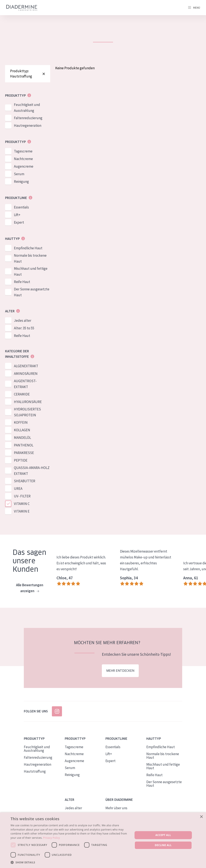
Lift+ (17, 215)
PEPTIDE (21, 460)
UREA (18, 489)
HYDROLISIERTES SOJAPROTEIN (27, 412)
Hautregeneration (28, 126)
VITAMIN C (22, 504)
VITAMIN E (22, 511)
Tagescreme (23, 151)
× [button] (201, 817)
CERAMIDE (22, 394)
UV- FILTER (22, 496)
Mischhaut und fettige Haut (31, 271)
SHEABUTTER (25, 481)
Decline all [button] (163, 845)
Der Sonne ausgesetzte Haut (32, 292)
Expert (19, 222)
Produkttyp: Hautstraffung (28, 74)
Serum (19, 174)
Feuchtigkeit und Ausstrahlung (27, 108)
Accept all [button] (163, 835)
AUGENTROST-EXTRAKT (25, 384)
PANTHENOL (24, 445)
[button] (70, 862)
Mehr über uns (116, 808)
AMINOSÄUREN (26, 374)
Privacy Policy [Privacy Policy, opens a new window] (52, 838)
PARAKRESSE (24, 453)
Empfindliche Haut (28, 248)
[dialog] (103, 840)
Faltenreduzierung (28, 118)
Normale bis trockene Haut (30, 258)
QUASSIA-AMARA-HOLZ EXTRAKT (32, 471)
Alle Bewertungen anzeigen (30, 588)
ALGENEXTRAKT (26, 366)
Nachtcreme (23, 159)
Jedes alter (23, 320)
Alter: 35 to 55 (24, 328)
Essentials (21, 207)
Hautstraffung (35, 772)
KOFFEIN (21, 422)
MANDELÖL (22, 438)
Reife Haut (22, 282)
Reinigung (21, 182)
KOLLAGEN (22, 430)
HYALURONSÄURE (28, 402)
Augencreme (24, 166)
